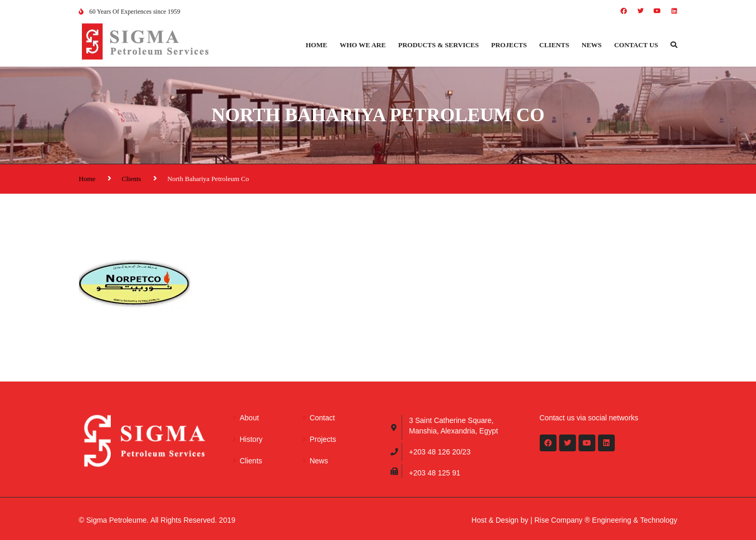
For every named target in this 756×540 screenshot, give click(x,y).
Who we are (363, 45)
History (251, 439)
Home (316, 45)
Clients (554, 45)
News (592, 45)
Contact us (636, 45)
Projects (509, 45)
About (250, 418)
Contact (322, 418)
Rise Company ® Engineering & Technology (606, 520)
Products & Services (439, 45)
